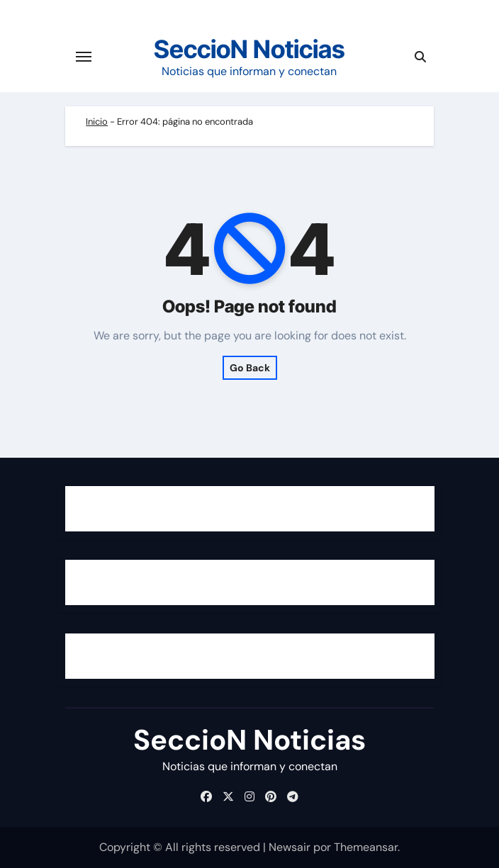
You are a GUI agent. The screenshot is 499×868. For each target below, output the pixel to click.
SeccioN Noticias (250, 49)
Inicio (97, 122)
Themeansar (366, 847)
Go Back (250, 368)
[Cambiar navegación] (84, 57)
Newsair (290, 847)
